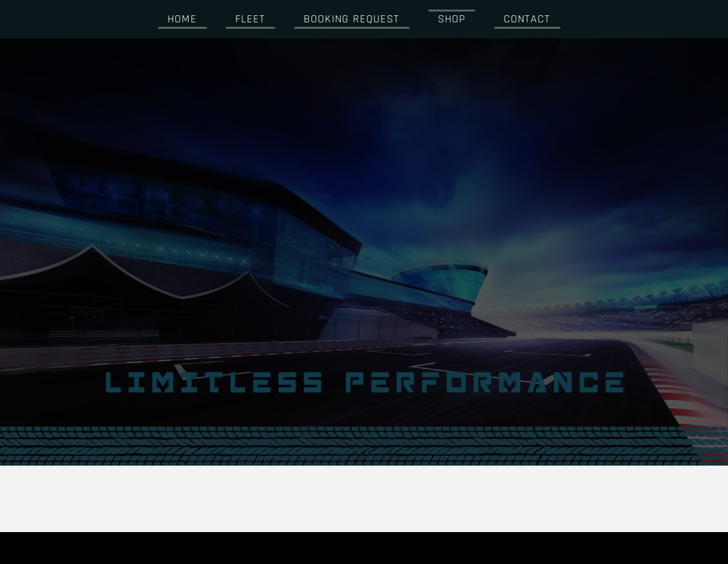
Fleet (246, 19)
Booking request (347, 19)
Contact (523, 19)
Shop (447, 19)
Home (178, 19)
